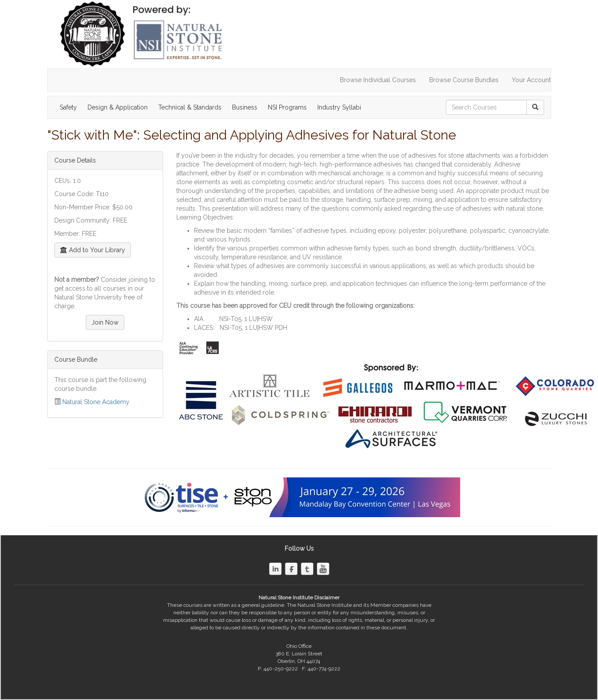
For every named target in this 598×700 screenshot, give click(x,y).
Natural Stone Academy (96, 402)
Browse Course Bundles (464, 80)
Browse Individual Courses (378, 80)
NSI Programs (287, 107)
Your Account (531, 80)
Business (245, 107)
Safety (68, 107)
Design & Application (118, 107)
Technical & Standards (190, 107)
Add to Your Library (93, 250)
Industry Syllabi (339, 107)
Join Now (105, 322)
